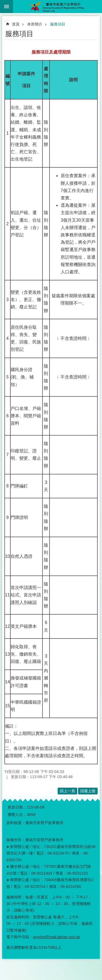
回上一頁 (67, 791)
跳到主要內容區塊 (3, 3)
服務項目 (58, 24)
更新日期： (17, 807)
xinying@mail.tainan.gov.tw (57, 937)
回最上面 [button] (88, 791)
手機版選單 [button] (7, 7)
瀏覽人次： (17, 815)
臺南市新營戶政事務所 (58, 7)
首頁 (16, 24)
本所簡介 (35, 24)
